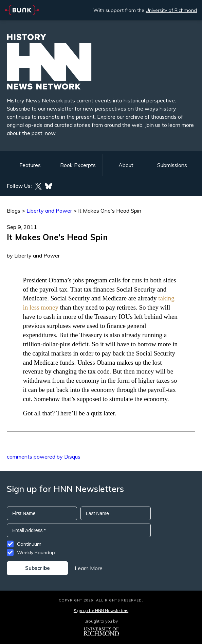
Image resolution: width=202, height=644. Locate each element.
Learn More (89, 568)
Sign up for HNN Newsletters (101, 610)
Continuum (29, 544)
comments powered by (44, 457)
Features (30, 165)
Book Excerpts (78, 165)
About (126, 165)
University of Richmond (171, 10)
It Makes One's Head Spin (110, 211)
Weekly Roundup (36, 552)
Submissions (172, 165)
